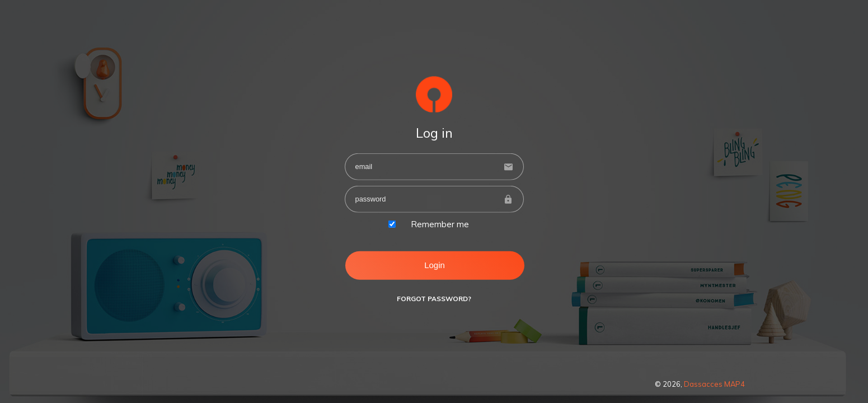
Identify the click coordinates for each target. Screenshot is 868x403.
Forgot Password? (434, 299)
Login (435, 265)
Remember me (440, 224)
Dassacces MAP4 (714, 384)
